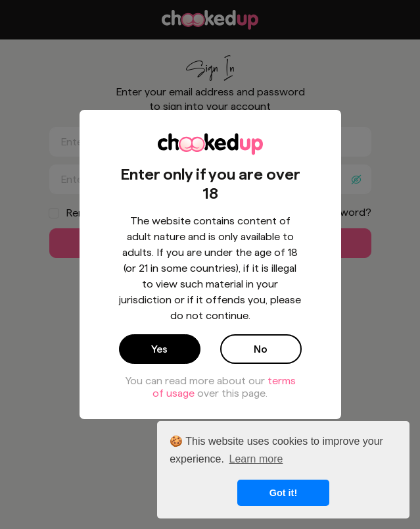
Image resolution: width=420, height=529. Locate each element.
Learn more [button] (256, 459)
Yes (159, 349)
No (261, 349)
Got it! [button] (283, 493)
